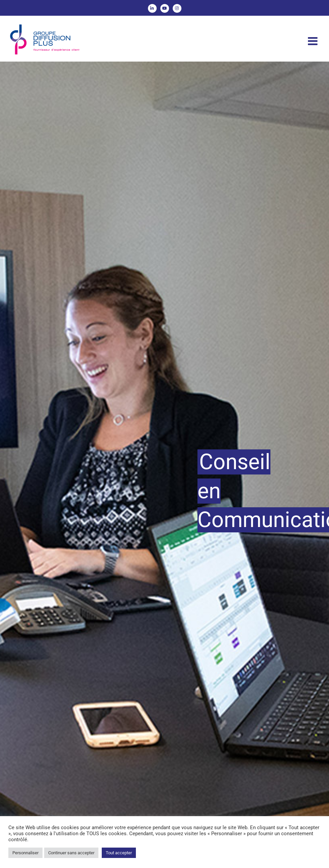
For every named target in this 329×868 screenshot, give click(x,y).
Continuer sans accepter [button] (71, 853)
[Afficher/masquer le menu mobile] (313, 41)
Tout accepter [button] (119, 853)
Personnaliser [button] (25, 853)
